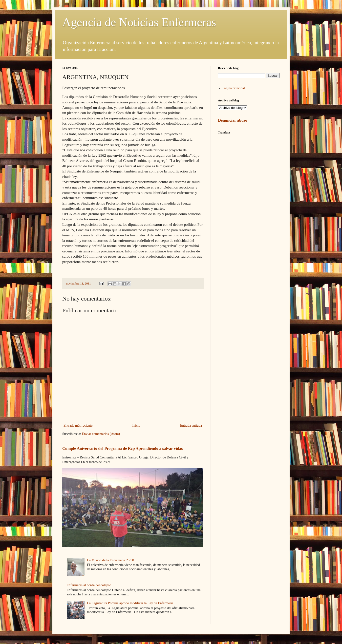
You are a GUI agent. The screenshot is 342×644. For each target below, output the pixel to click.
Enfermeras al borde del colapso (89, 585)
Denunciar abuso (233, 120)
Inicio (136, 426)
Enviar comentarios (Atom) (101, 434)
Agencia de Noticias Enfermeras (139, 22)
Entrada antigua (191, 426)
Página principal (234, 88)
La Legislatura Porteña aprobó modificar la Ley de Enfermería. (131, 603)
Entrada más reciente (78, 426)
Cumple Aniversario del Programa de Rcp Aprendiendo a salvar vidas (123, 448)
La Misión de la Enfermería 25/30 (110, 560)
